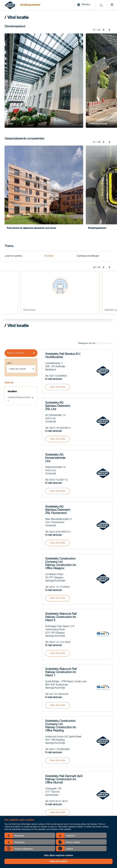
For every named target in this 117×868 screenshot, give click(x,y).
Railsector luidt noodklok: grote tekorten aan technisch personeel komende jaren (57, 776)
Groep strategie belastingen (92, 811)
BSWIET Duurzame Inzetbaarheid (95, 803)
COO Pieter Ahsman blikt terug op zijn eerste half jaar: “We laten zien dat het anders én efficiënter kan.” (58, 788)
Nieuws (83, 772)
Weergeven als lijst (86, 251)
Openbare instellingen (88, 164)
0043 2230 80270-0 (60, 440)
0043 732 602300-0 (60, 336)
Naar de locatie (58, 295)
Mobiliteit (49, 164)
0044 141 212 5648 (60, 551)
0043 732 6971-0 (58, 388)
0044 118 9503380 (59, 658)
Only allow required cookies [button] (58, 855)
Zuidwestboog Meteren (90, 791)
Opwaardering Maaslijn (90, 788)
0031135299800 (58, 284)
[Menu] (111, 5)
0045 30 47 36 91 (59, 710)
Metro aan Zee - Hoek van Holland (95, 776)
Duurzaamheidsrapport (90, 807)
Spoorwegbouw (12, 772)
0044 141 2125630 (59, 495)
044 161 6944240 (59, 602)
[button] (30, 835)
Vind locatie (85, 795)
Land (9, 271)
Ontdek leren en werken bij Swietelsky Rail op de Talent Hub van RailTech (57, 799)
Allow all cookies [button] (58, 861)
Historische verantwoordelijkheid (94, 814)
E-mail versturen (54, 287)
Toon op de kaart (105, 251)
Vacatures (84, 799)
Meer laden (77, 736)
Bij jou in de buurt (16, 261)
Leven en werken (13, 164)
